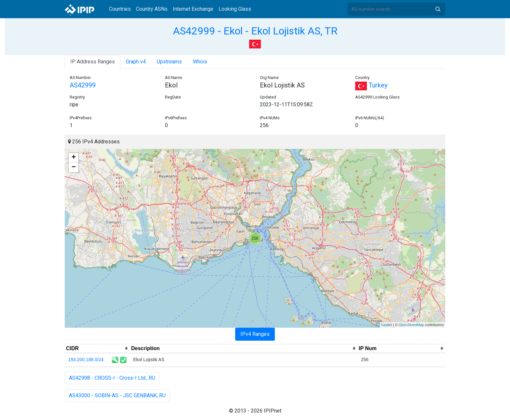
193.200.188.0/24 (86, 360)
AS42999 (83, 85)
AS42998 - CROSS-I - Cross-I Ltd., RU (112, 378)
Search (438, 9)
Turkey (371, 85)
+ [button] (74, 158)
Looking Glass (235, 9)
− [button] (74, 167)
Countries (120, 9)
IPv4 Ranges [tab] (255, 334)
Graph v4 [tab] (136, 62)
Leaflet (387, 325)
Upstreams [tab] (169, 62)
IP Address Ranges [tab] (93, 62)
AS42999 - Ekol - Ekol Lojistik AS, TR (255, 31)
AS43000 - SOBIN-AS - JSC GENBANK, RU (117, 395)
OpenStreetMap (411, 325)
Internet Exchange (193, 9)
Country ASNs (152, 9)
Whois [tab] (200, 62)
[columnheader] (97, 348)
